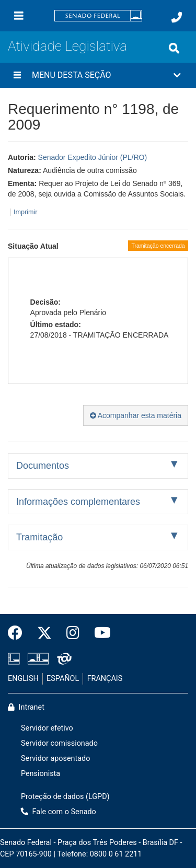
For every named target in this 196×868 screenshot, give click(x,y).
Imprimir (25, 212)
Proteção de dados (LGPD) (65, 797)
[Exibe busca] (174, 48)
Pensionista (41, 774)
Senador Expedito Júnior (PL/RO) (93, 157)
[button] (98, 75)
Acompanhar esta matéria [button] (136, 415)
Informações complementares (78, 502)
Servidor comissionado (59, 743)
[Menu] (19, 16)
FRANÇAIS (105, 679)
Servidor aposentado (55, 759)
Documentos (43, 466)
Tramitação (39, 537)
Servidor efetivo (47, 728)
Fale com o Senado (59, 812)
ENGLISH (23, 679)
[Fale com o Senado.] (177, 17)
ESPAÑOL (63, 679)
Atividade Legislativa (67, 46)
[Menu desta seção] (17, 75)
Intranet (26, 707)
